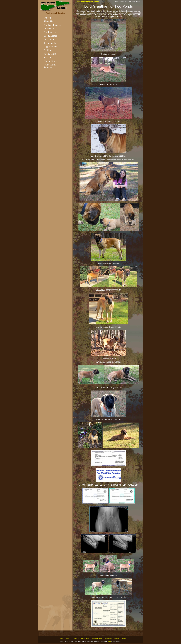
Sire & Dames (50, 36)
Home (117, 2)
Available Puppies (52, 25)
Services (48, 57)
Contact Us (49, 29)
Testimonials (50, 43)
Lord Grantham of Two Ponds (87, 2)
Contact (122, 2)
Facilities (48, 50)
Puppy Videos (50, 47)
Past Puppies (50, 32)
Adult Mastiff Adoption (50, 66)
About (127, 2)
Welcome (48, 18)
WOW (109, 641)
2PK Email (132, 2)
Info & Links (50, 54)
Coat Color (49, 39)
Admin (138, 2)
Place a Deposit (51, 61)
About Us (48, 21)
